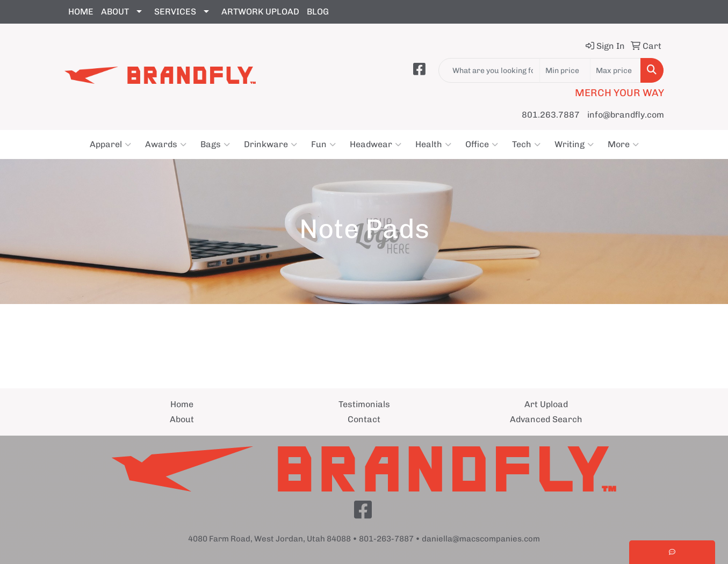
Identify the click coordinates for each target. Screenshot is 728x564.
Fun (323, 144)
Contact (364, 419)
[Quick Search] (489, 70)
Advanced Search (546, 419)
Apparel (110, 144)
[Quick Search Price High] (615, 70)
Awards (166, 144)
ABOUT (115, 12)
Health (433, 144)
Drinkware (271, 144)
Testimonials (364, 404)
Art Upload (546, 404)
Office (482, 144)
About (182, 419)
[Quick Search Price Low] (565, 70)
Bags (215, 144)
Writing (574, 144)
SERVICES (175, 12)
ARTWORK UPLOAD (260, 12)
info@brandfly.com (626, 115)
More (623, 144)
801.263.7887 (551, 115)
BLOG (318, 12)
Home (182, 404)
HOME (81, 12)
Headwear (376, 144)
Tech (526, 144)
